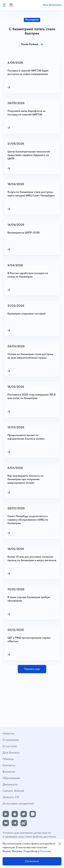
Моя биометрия (52, 5)
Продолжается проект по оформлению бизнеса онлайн (26, 437)
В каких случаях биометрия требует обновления (29, 599)
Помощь (8, 759)
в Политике (45, 851)
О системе (10, 746)
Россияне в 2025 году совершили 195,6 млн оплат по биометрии (32, 397)
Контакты (9, 766)
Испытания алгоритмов (18, 804)
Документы (10, 785)
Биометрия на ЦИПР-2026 (24, 233)
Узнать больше (30, 44)
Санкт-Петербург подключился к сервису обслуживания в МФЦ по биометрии (28, 520)
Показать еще (32, 669)
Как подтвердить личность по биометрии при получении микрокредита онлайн (26, 479)
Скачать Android (13, 791)
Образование (11, 778)
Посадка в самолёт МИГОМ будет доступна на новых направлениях (28, 72)
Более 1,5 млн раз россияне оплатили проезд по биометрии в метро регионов (32, 559)
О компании (11, 740)
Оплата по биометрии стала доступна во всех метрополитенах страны (31, 356)
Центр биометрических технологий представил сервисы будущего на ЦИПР (29, 155)
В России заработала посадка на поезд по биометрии (28, 275)
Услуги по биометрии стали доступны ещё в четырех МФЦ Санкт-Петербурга (31, 194)
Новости (8, 734)
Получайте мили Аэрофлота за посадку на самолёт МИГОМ (27, 113)
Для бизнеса (11, 753)
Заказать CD (11, 797)
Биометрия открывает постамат (27, 314)
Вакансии (9, 772)
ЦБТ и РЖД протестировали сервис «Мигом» (29, 640)
